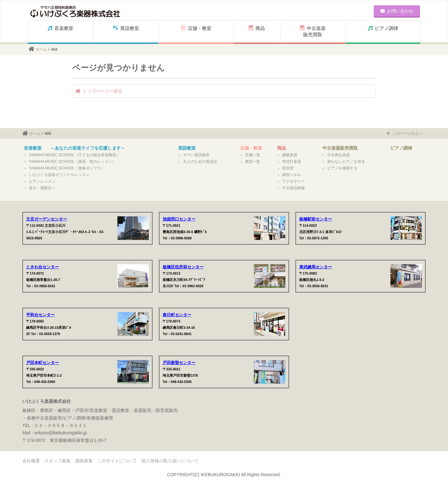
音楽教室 (60, 31)
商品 (257, 31)
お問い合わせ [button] (397, 11)
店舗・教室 (196, 31)
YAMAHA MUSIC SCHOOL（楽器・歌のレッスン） (73, 162)
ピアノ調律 (383, 31)
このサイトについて (117, 461)
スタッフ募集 (58, 461)
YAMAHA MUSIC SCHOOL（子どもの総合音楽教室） (74, 155)
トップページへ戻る (99, 91)
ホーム (41, 49)
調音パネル (292, 175)
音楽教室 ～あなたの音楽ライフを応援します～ (75, 148)
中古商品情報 (294, 188)
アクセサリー (294, 181)
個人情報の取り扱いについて (170, 461)
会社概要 (31, 461)
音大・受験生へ (42, 188)
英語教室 (126, 31)
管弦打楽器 (292, 162)
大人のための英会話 (200, 162)
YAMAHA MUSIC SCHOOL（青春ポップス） (67, 168)
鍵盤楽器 (290, 155)
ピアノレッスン (42, 181)
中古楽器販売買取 (313, 31)
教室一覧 (253, 162)
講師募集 (84, 461)
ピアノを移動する (342, 168)
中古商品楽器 (339, 155)
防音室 (288, 168)
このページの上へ (405, 134)
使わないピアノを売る (346, 162)
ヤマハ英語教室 (196, 155)
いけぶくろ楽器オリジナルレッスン (59, 175)
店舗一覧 (253, 155)
